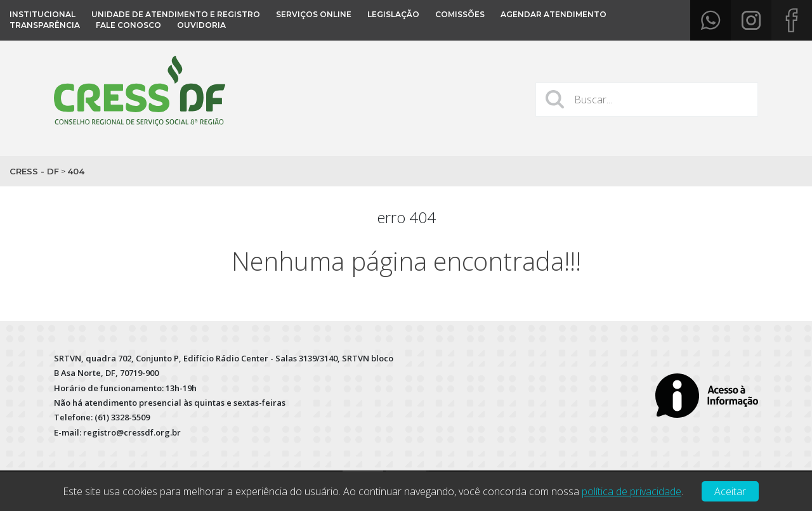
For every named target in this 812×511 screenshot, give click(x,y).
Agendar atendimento (553, 14)
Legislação (393, 14)
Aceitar (730, 491)
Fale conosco (128, 25)
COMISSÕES (460, 14)
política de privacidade (632, 491)
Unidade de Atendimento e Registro (176, 14)
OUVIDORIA (201, 25)
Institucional (43, 14)
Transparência (45, 25)
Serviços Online (314, 14)
